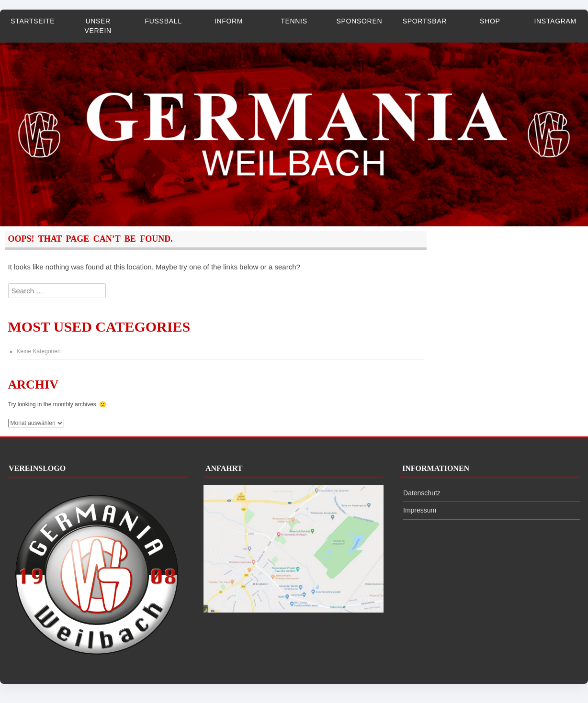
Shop (490, 21)
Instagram (555, 21)
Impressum (420, 510)
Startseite (33, 21)
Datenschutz (422, 493)
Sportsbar (425, 21)
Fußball (164, 21)
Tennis (294, 21)
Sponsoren (360, 21)
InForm (229, 21)
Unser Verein (98, 26)
